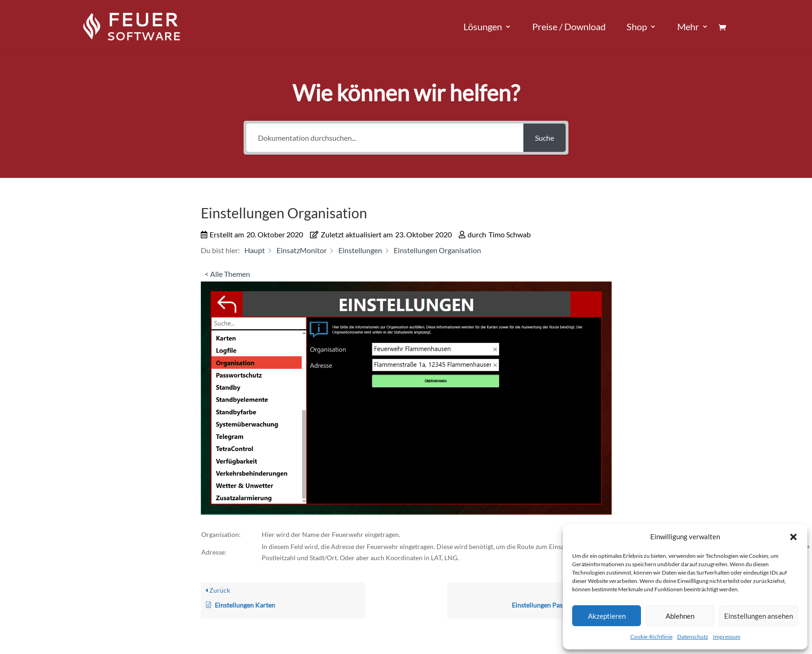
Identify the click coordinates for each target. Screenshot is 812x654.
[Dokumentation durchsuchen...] (385, 138)
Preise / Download (569, 28)
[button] (793, 537)
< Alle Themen (227, 274)
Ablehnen (680, 616)
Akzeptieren (607, 616)
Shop (637, 28)
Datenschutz (693, 637)
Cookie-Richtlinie (651, 637)
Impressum (727, 637)
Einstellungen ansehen (759, 616)
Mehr (688, 28)
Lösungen (483, 28)
